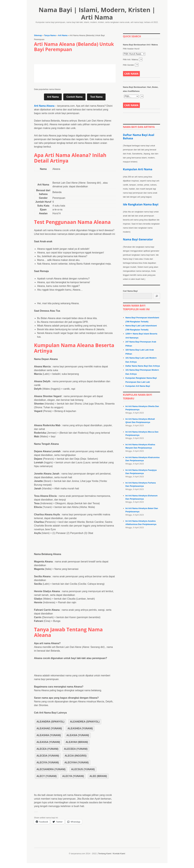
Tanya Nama (50, 35)
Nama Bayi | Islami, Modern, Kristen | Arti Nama (97, 13)
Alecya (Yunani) (73, 776)
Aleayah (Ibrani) (77, 742)
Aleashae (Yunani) (49, 728)
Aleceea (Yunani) (76, 749)
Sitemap (38, 35)
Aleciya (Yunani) (48, 762)
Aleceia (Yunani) (48, 756)
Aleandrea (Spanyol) (85, 722)
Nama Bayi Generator (138, 239)
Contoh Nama (74, 97)
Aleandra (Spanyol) (50, 722)
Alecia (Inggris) (76, 756)
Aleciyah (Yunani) (77, 762)
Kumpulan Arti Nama (138, 169)
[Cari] (157, 296)
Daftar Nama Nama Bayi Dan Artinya (143, 366)
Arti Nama (63, 35)
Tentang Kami (105, 854)
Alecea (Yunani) (48, 749)
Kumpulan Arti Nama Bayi (138, 386)
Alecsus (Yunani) (83, 769)
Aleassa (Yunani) (48, 742)
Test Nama (96, 97)
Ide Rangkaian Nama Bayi (141, 204)
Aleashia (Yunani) (49, 735)
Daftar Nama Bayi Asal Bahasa (139, 137)
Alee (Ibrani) (98, 776)
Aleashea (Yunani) (80, 728)
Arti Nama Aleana (44, 106)
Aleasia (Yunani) (78, 735)
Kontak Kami (119, 854)
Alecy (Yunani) (47, 776)
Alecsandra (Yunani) (51, 769)
